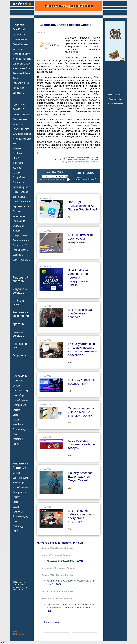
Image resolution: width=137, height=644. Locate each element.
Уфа (15, 434)
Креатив (18, 324)
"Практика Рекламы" (90, 162)
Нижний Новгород (21, 400)
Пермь (16, 444)
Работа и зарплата (115, 104)
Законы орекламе (19, 334)
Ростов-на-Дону (20, 429)
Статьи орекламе (19, 107)
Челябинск (18, 424)
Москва (16, 386)
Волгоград (18, 439)
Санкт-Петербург (21, 391)
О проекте (20, 355)
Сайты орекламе (18, 302)
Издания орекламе (20, 291)
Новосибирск (19, 395)
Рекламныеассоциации (21, 314)
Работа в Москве (115, 94)
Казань (16, 420)
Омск (15, 415)
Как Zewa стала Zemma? (61, 561)
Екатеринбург (19, 405)
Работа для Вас (115, 99)
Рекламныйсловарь (20, 279)
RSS (15, 632)
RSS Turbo (19, 634)
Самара (16, 410)
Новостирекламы (19, 27)
